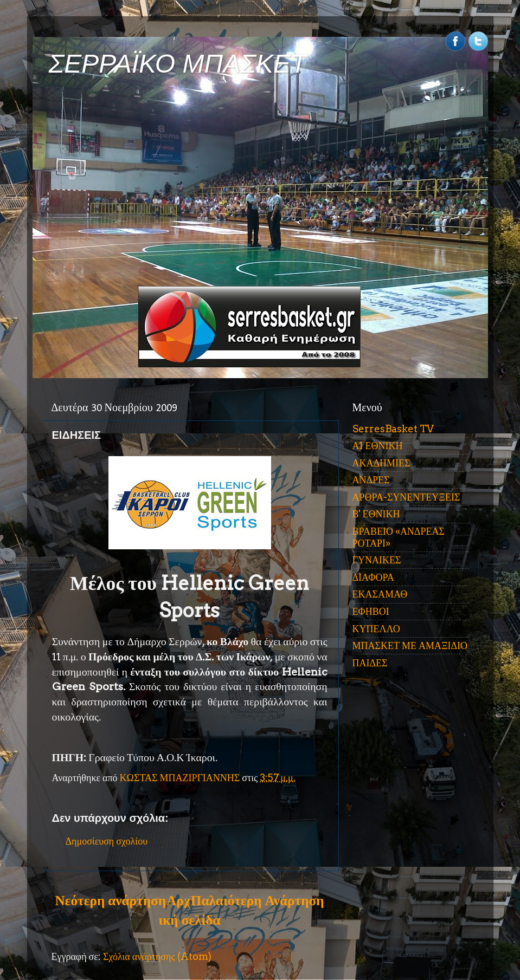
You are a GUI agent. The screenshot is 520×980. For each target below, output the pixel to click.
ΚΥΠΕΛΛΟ (376, 629)
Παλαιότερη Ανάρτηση (258, 900)
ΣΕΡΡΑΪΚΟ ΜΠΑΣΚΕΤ (178, 64)
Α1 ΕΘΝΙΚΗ (378, 446)
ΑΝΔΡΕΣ (371, 480)
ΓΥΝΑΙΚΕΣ (377, 560)
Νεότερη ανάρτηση (111, 900)
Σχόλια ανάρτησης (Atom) (157, 956)
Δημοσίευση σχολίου (107, 841)
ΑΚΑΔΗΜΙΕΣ (381, 463)
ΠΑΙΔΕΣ (370, 663)
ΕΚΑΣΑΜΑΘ (380, 594)
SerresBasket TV (393, 429)
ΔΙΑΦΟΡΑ (373, 577)
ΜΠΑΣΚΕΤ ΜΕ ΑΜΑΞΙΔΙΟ (410, 645)
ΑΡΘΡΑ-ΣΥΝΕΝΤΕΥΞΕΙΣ (406, 497)
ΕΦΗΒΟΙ (371, 611)
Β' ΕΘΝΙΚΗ (376, 514)
